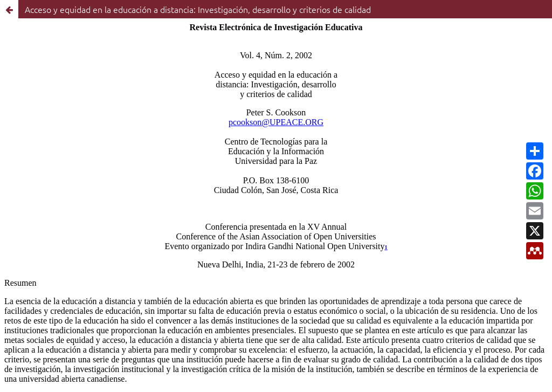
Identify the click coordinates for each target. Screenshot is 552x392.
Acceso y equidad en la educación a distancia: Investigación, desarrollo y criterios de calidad (198, 9)
